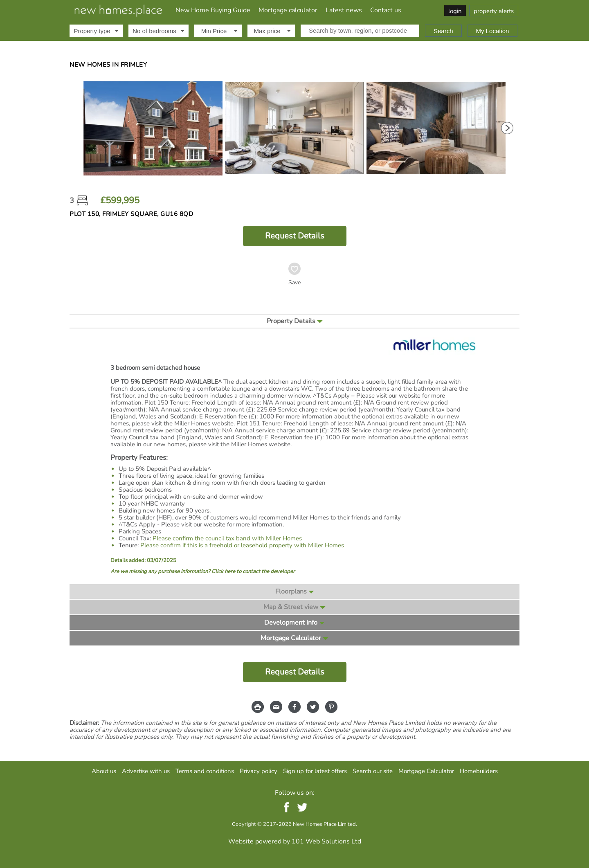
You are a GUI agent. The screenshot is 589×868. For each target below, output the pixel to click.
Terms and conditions (205, 771)
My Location (493, 31)
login (455, 11)
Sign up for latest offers (315, 771)
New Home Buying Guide (213, 10)
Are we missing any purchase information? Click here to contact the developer (203, 572)
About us (104, 771)
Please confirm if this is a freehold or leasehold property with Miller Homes (242, 545)
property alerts (494, 11)
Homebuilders (479, 771)
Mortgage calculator (288, 10)
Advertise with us (146, 771)
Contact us (386, 10)
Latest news (344, 10)
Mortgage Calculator (426, 771)
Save (294, 283)
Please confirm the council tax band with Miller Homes (227, 538)
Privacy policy (259, 771)
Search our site (373, 771)
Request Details (295, 236)
